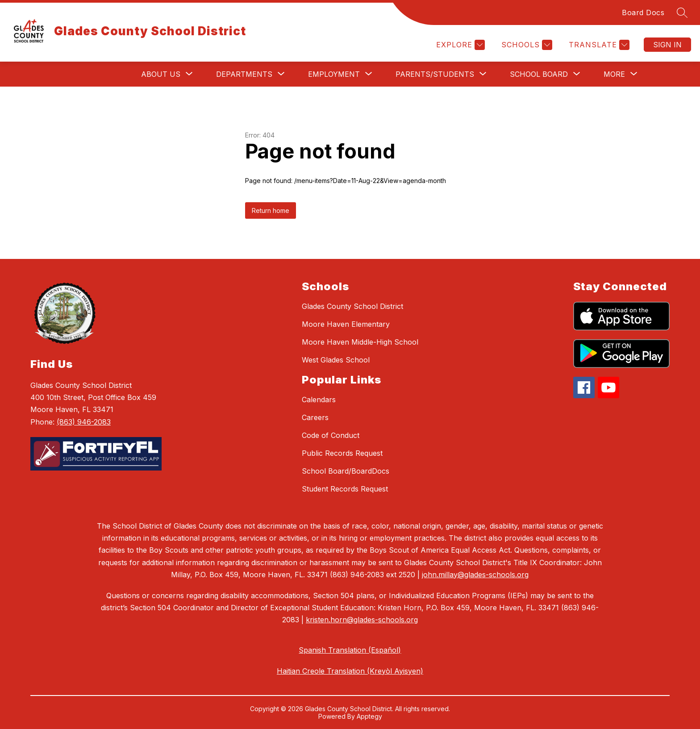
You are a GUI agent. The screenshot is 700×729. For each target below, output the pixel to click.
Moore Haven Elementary (346, 324)
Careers (315, 417)
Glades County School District (352, 306)
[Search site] (682, 12)
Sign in (667, 45)
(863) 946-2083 (84, 422)
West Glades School (336, 360)
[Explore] (459, 45)
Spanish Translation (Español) (350, 650)
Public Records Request (342, 453)
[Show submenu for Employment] (334, 74)
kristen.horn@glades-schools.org (362, 620)
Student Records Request (345, 489)
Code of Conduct (331, 435)
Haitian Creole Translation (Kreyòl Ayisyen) (350, 671)
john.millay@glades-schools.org (475, 575)
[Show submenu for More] (614, 74)
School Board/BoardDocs (346, 471)
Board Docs (643, 12)
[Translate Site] (598, 45)
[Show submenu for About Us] (161, 74)
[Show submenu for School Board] (539, 74)
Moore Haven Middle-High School (360, 342)
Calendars (319, 400)
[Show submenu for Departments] (244, 74)
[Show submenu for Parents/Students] (435, 74)
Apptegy (369, 716)
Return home (271, 210)
